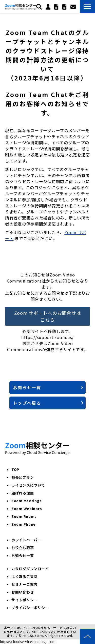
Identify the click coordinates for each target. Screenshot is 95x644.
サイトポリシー (24, 600)
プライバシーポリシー (30, 608)
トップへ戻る (27, 403)
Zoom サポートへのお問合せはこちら (48, 316)
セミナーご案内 (24, 584)
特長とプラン (23, 477)
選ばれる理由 (23, 493)
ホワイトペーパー (26, 540)
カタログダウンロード (30, 569)
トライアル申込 (57, 7)
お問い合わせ (74, 7)
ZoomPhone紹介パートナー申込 (65, 7)
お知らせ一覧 (27, 387)
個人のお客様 (49, 7)
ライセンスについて (28, 485)
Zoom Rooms (24, 516)
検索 (40, 7)
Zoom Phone (24, 524)
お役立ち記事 (23, 548)
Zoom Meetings (26, 501)
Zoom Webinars (27, 509)
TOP (15, 469)
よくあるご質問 (24, 576)
